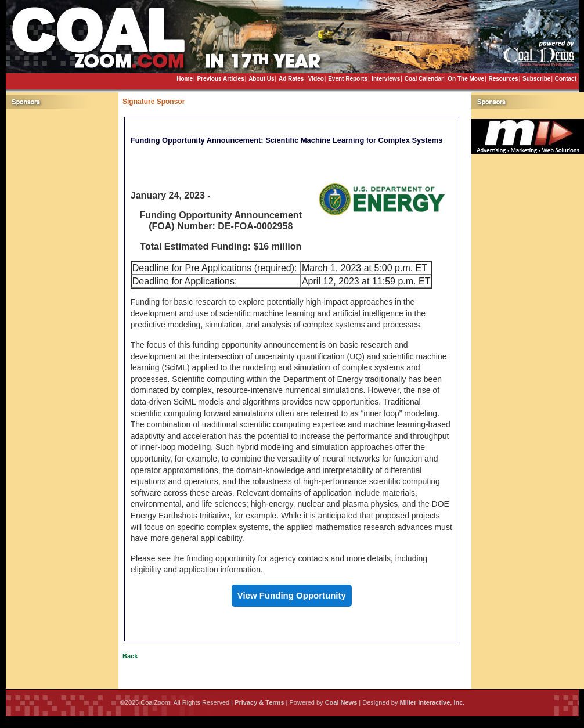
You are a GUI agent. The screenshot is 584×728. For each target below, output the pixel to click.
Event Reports (348, 79)
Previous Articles (220, 79)
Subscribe (536, 79)
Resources (503, 79)
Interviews (386, 79)
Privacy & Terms (259, 702)
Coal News (341, 702)
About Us (261, 79)
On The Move (466, 79)
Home (185, 79)
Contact (566, 79)
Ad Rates (291, 79)
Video (316, 79)
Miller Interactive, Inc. (432, 702)
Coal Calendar (424, 79)
